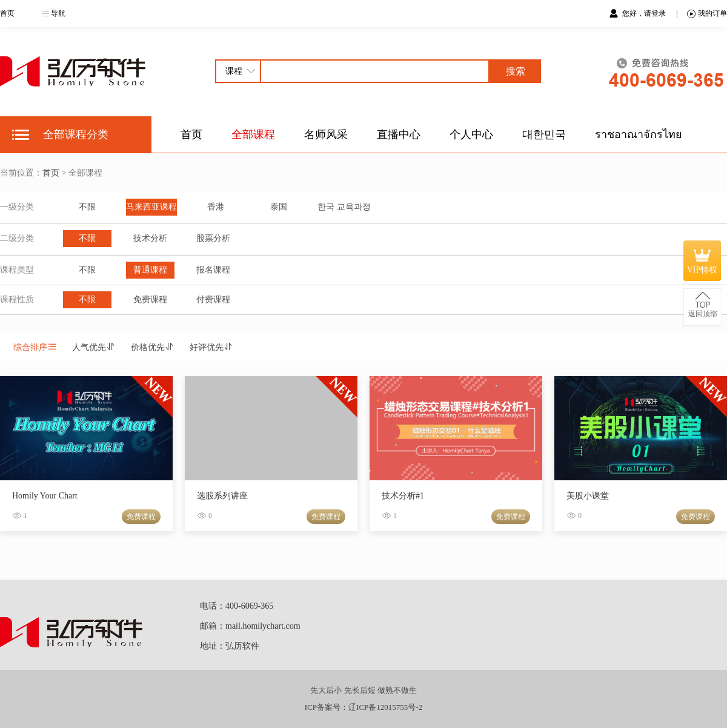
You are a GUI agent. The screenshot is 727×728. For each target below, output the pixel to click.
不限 (87, 207)
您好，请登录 (645, 13)
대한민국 (544, 134)
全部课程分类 (76, 134)
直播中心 (399, 134)
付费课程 (213, 299)
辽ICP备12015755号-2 (385, 707)
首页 (7, 13)
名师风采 (326, 134)
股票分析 (213, 238)
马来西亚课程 (151, 207)
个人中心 (471, 134)
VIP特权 (702, 260)
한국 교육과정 (344, 207)
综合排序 (35, 347)
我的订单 (707, 14)
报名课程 (213, 270)
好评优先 (211, 347)
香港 (216, 207)
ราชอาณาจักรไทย (639, 134)
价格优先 (153, 347)
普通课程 (150, 270)
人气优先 (94, 347)
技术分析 (150, 238)
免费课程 (150, 299)
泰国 (279, 207)
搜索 (516, 71)
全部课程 (253, 134)
